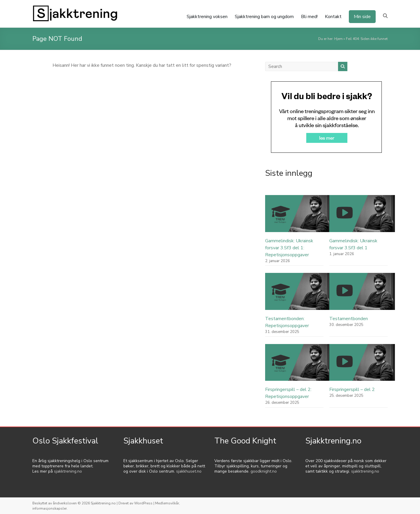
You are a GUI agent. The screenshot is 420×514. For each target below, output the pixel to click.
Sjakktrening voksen (207, 17)
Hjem (338, 39)
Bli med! (309, 17)
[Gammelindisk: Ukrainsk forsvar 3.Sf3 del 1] (362, 216)
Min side (362, 17)
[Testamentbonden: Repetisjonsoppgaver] (298, 294)
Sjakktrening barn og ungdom (264, 17)
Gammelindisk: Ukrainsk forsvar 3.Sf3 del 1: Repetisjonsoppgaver (289, 248)
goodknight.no (264, 471)
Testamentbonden (349, 319)
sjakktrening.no (68, 471)
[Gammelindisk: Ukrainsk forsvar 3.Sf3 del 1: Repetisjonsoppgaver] (298, 216)
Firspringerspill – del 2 (352, 390)
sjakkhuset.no (189, 471)
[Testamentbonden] (362, 294)
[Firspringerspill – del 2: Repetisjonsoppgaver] (298, 365)
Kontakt (333, 17)
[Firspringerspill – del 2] (362, 365)
